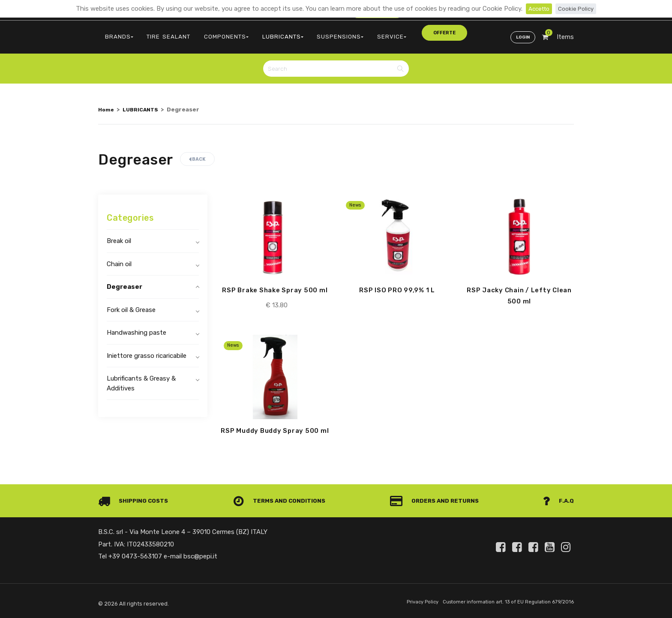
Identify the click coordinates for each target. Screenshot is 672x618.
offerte (395, 32)
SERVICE (354, 32)
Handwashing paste (136, 325)
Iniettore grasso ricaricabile (147, 348)
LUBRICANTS (259, 32)
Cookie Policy (577, 9)
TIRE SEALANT (159, 32)
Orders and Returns (437, 501)
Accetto (537, 9)
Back (197, 152)
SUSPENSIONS (310, 32)
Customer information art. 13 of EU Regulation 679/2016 (502, 602)
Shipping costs (136, 501)
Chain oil (119, 257)
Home (107, 102)
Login (521, 33)
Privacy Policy (407, 602)
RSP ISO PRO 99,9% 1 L (397, 283)
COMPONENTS (209, 32)
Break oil (119, 234)
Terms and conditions (282, 501)
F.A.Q (558, 501)
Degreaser (124, 279)
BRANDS (116, 32)
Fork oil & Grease (131, 303)
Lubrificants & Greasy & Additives (141, 376)
